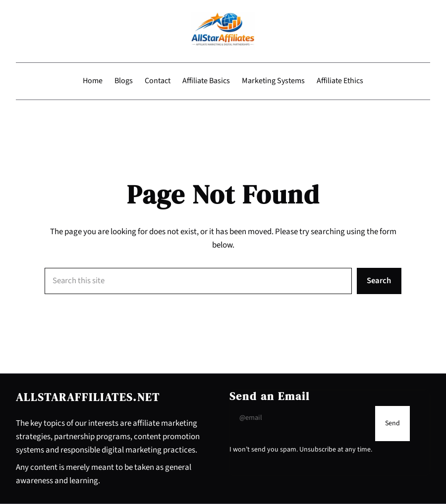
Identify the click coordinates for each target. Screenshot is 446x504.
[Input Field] (300, 418)
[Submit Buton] (392, 424)
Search (379, 281)
